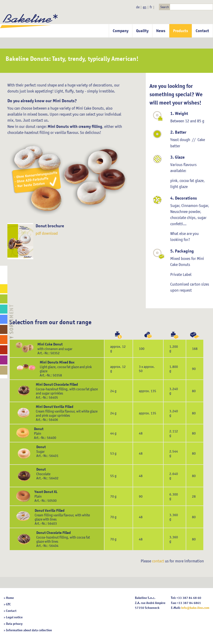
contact (158, 561)
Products (181, 31)
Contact (202, 31)
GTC (8, 604)
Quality (142, 31)
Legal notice (14, 617)
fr (151, 7)
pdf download (47, 233)
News (161, 31)
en (145, 7)
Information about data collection (29, 630)
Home (10, 598)
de (138, 7)
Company (121, 31)
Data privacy (14, 624)
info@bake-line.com (195, 608)
